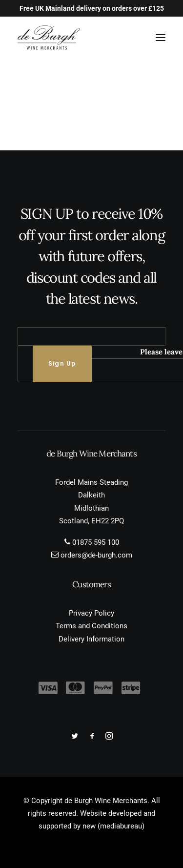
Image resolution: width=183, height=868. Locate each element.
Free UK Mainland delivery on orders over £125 (92, 8)
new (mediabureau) (113, 826)
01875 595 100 (96, 542)
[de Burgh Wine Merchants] (49, 38)
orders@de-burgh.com (96, 555)
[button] (161, 38)
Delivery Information (91, 639)
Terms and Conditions (91, 626)
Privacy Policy (91, 613)
